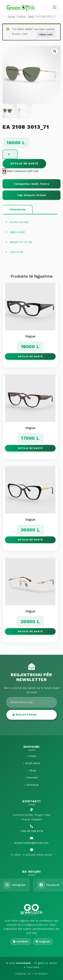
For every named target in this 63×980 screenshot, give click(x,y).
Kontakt (32, 778)
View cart (46, 34)
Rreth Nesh (32, 763)
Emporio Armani (35, 195)
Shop (32, 771)
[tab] (18, 210)
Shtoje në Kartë (24, 164)
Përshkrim (18, 209)
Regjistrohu (24, 715)
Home (11, 16)
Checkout (32, 785)
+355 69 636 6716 (32, 831)
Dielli (31, 16)
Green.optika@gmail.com (32, 843)
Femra (21, 16)
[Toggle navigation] (54, 7)
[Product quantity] (10, 154)
